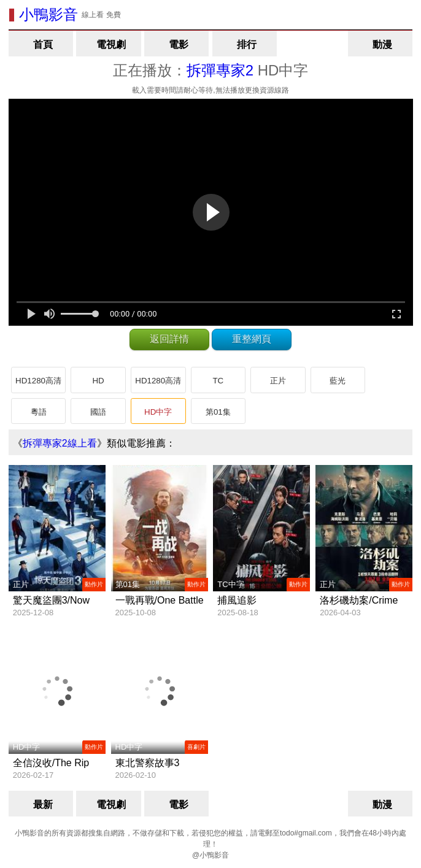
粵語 (39, 412)
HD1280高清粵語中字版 (158, 385)
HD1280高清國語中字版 (38, 385)
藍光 (338, 381)
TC (218, 381)
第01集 (218, 412)
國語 (98, 412)
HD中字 (158, 412)
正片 (278, 381)
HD (98, 381)
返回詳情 (169, 339)
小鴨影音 (48, 14)
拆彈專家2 (220, 70)
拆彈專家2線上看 (60, 443)
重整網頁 (252, 339)
